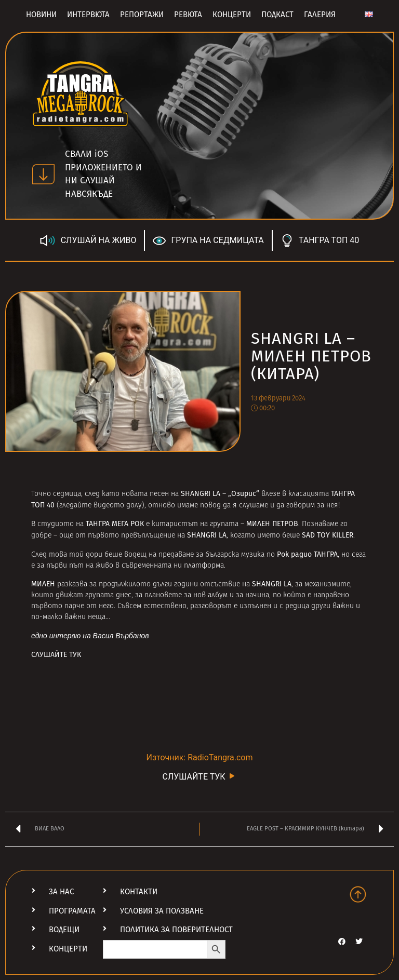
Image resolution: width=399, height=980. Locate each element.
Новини (41, 15)
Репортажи (142, 15)
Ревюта (188, 15)
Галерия (320, 15)
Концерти (232, 15)
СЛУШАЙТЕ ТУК (56, 655)
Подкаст (277, 15)
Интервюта (88, 15)
